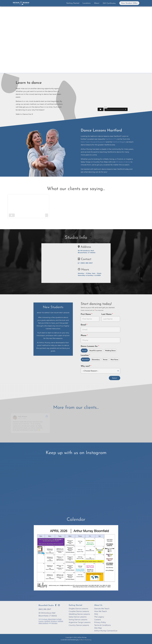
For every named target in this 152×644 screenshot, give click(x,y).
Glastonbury (96, 360)
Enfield (59, 619)
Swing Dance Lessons (78, 619)
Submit (115, 378)
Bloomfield (85, 360)
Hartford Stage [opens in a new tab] (118, 142)
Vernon (105, 360)
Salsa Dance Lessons (78, 617)
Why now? (86, 366)
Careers (98, 619)
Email (84, 325)
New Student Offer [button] (129, 3)
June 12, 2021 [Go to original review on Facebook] (22, 418)
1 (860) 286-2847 (85, 263)
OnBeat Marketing (85, 640)
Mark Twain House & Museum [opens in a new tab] (93, 142)
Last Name (107, 314)
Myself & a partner (96, 351)
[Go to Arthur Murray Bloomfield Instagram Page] (59, 605)
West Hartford (43, 623)
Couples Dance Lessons (79, 611)
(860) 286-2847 (45, 609)
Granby (41, 621)
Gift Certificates (109, 3)
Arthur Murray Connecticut (106, 630)
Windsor (55, 623)
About (97, 3)
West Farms (114, 360)
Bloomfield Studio (46, 605)
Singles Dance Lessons (78, 608)
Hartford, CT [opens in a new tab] (110, 139)
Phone (84, 336)
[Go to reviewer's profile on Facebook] (15, 417)
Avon (46, 619)
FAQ (96, 614)
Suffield (60, 621)
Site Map (98, 628)
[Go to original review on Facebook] (47, 416)
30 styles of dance (123, 162)
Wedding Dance (110, 351)
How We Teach (101, 611)
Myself (84, 351)
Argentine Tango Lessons (80, 622)
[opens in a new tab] (76, 559)
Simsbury (54, 621)
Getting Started (73, 3)
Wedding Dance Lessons (79, 614)
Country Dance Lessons (79, 625)
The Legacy (99, 617)
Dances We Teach (102, 608)
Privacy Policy (100, 622)
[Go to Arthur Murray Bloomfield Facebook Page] (56, 605)
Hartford (47, 621)
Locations (87, 3)
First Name (86, 314)
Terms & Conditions (102, 625)
